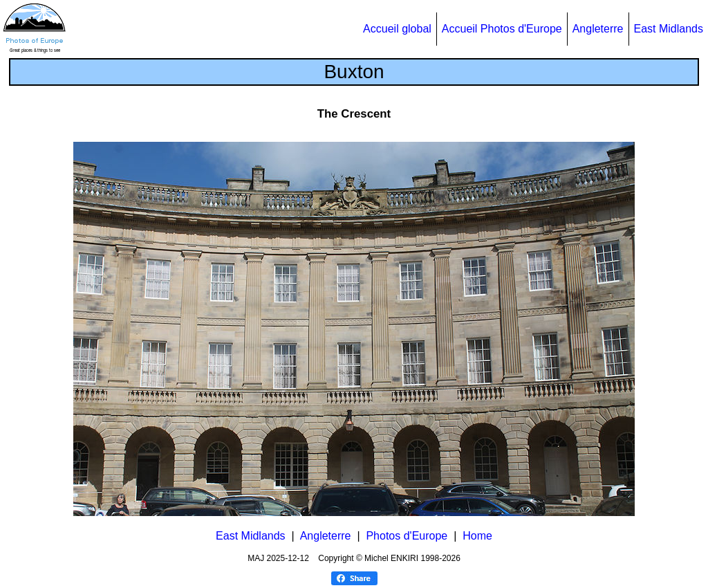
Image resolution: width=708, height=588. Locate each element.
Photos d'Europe (407, 536)
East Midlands (669, 29)
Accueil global (397, 29)
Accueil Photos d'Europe (502, 29)
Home (477, 536)
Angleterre (598, 29)
